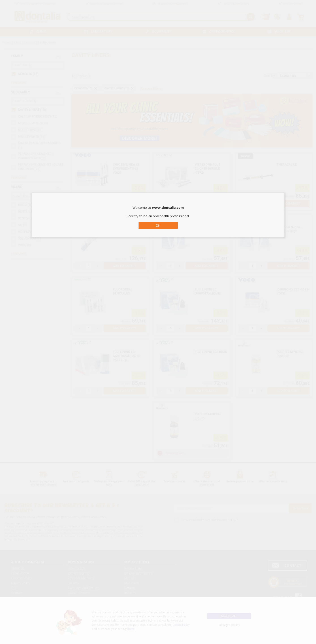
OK (158, 225)
